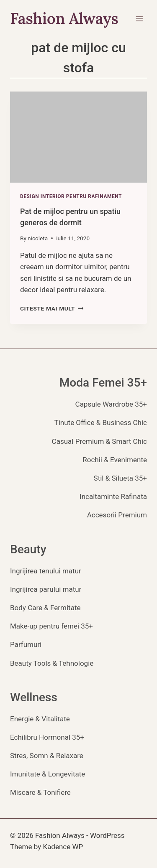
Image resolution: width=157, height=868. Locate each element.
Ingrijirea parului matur (46, 589)
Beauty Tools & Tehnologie (52, 663)
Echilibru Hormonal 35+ (47, 737)
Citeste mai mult (52, 308)
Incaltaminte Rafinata (113, 496)
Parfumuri (26, 644)
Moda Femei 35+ (103, 383)
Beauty (28, 549)
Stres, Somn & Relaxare (47, 756)
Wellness (34, 697)
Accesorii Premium (117, 515)
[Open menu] (139, 19)
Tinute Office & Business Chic (101, 423)
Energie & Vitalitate (40, 719)
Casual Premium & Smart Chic (99, 441)
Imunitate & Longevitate (48, 774)
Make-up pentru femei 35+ (51, 626)
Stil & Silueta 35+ (120, 478)
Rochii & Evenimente (115, 460)
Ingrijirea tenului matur (46, 571)
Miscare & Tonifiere (40, 792)
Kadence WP (63, 847)
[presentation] (78, 137)
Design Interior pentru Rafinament (71, 196)
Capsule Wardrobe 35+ (111, 404)
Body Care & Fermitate (45, 608)
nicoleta (38, 238)
